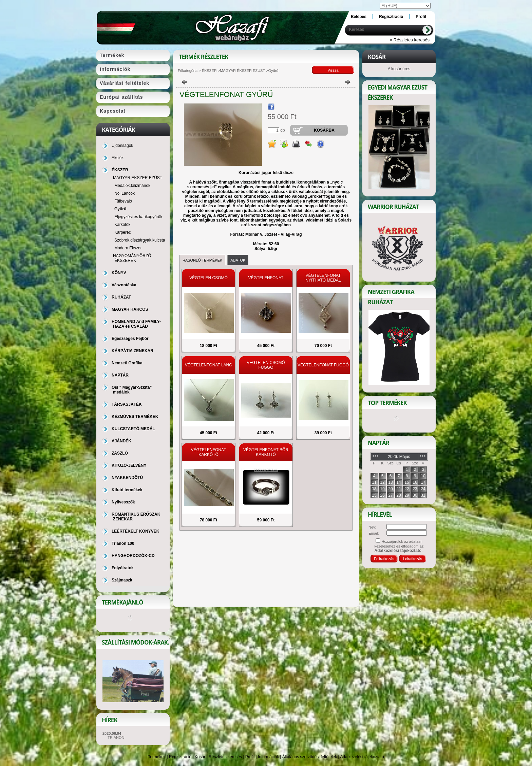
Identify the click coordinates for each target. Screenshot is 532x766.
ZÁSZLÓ (120, 453)
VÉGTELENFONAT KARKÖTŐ (209, 452)
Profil (250, 757)
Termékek (157, 757)
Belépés (359, 17)
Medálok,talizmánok (132, 186)
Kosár (200, 757)
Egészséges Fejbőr (130, 339)
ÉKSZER (209, 71)
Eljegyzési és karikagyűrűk (138, 217)
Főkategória (188, 71)
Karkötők (122, 225)
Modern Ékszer (128, 248)
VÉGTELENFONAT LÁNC (208, 365)
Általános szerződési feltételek (310, 757)
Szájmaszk (122, 580)
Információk (268, 757)
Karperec (123, 232)
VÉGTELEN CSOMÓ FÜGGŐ (266, 365)
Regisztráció (180, 757)
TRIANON (116, 738)
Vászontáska (124, 285)
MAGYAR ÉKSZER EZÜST (242, 71)
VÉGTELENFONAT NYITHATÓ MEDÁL (323, 278)
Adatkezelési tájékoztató (362, 757)
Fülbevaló (123, 201)
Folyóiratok (123, 568)
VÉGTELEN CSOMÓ (208, 278)
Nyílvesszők (123, 502)
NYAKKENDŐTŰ (127, 478)
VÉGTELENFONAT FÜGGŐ (323, 365)
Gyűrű (120, 209)
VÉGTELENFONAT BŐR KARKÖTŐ (266, 452)
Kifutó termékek (127, 490)
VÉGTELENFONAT (266, 278)
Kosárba (324, 130)
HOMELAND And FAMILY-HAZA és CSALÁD (136, 324)
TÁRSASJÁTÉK (127, 404)
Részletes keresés (225, 757)
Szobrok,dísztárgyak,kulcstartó (142, 240)
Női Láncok (125, 193)
